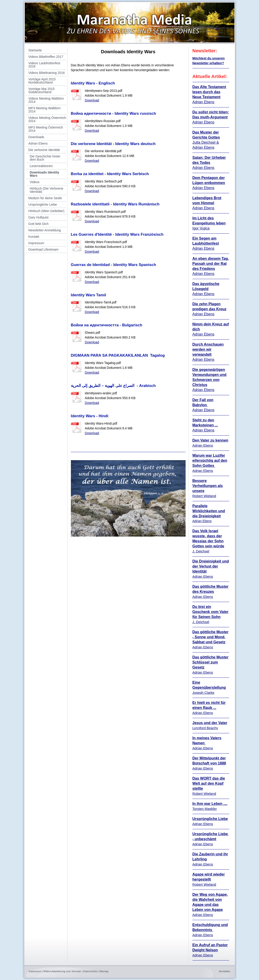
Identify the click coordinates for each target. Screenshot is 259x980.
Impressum (35, 971)
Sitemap (104, 971)
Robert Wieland (204, 496)
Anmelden (225, 971)
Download (92, 100)
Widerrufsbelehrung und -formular (62, 971)
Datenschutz (90, 971)
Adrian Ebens (203, 314)
